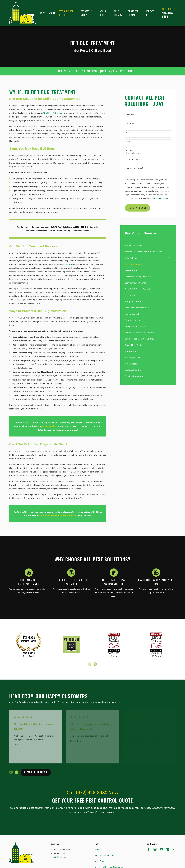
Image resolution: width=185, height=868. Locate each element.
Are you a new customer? (136, 159)
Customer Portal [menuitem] (133, 13)
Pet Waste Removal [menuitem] (86, 13)
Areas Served (100, 861)
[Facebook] (149, 849)
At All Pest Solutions (52, 113)
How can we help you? (134, 168)
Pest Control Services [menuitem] (66, 13)
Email (128, 141)
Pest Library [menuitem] (118, 13)
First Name (130, 115)
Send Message (138, 208)
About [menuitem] (52, 13)
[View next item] (95, 664)
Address (129, 150)
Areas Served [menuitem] (103, 13)
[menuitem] (148, 246)
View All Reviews (36, 772)
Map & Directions (59, 857)
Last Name (130, 124)
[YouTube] (161, 849)
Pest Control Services (104, 855)
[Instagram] (155, 849)
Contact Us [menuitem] (150, 13)
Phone (128, 133)
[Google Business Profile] (168, 849)
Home (97, 850)
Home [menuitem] (42, 13)
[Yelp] (174, 849)
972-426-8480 (167, 15)
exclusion (69, 264)
